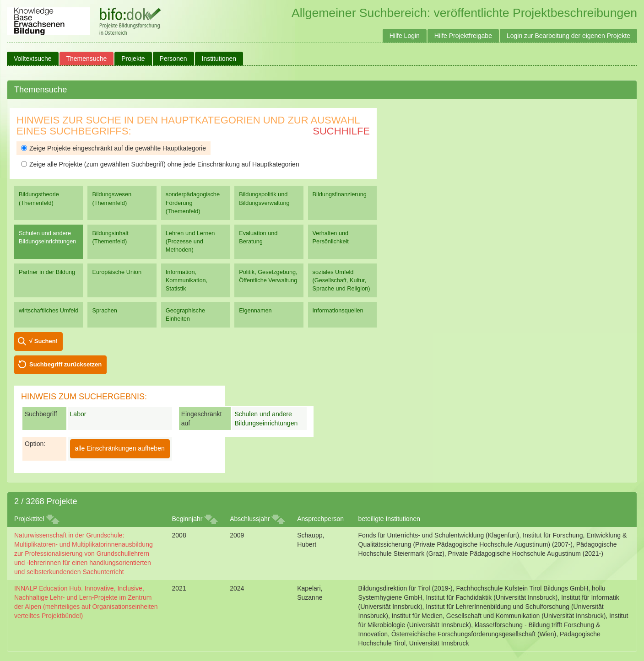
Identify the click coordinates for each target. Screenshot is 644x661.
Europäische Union (117, 272)
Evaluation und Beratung (258, 237)
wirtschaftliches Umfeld (49, 310)
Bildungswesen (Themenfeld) (112, 198)
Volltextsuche (33, 59)
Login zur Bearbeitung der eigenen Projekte (568, 36)
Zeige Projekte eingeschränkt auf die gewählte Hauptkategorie (114, 148)
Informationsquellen (338, 310)
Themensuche (87, 59)
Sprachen (105, 310)
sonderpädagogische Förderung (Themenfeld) (193, 202)
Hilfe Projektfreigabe (463, 36)
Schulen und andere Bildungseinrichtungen (47, 237)
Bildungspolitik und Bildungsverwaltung (264, 198)
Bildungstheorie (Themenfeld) (39, 198)
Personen (173, 59)
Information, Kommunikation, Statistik (187, 280)
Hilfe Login (405, 36)
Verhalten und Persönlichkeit (331, 237)
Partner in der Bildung (47, 272)
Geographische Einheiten (185, 314)
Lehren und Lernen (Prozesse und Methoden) (190, 241)
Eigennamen (255, 310)
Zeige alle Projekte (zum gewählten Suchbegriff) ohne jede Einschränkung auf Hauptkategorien (160, 164)
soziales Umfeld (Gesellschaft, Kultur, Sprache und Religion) (341, 280)
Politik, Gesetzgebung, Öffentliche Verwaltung (268, 276)
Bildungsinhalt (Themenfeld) (110, 237)
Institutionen (219, 59)
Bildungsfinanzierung (340, 194)
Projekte (133, 59)
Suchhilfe (341, 131)
